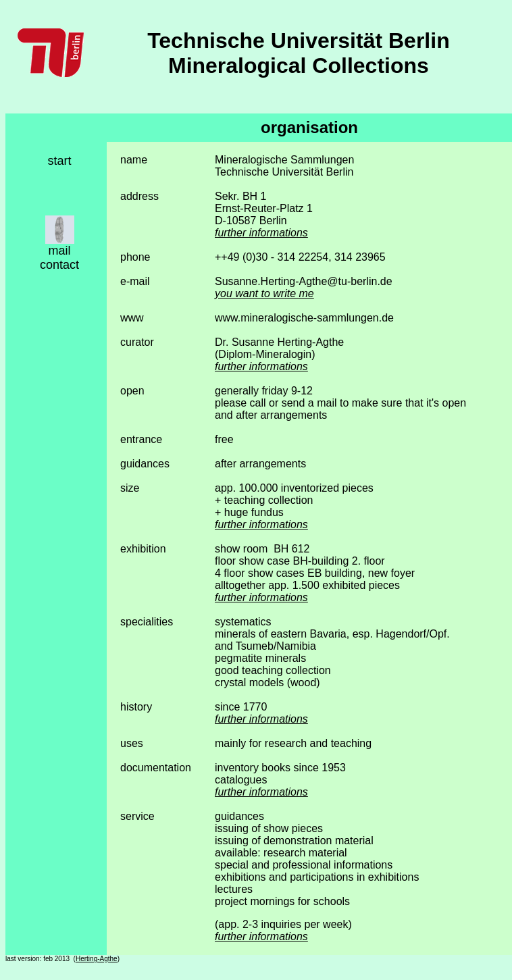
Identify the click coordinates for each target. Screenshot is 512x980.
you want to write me (264, 293)
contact (59, 265)
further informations (261, 233)
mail (59, 251)
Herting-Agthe (97, 959)
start (59, 161)
